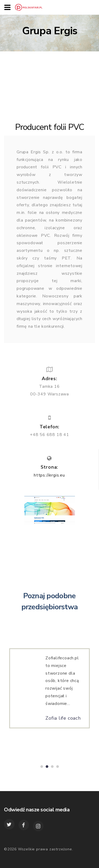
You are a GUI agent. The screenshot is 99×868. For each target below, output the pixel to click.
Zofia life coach (63, 720)
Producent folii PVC (50, 127)
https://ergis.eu (49, 475)
